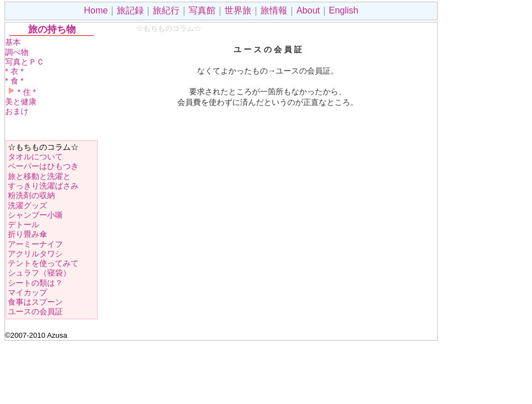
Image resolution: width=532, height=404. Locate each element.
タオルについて (35, 157)
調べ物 (17, 52)
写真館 (202, 10)
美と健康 (21, 102)
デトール (24, 224)
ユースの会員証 (35, 311)
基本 (13, 42)
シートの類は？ (35, 283)
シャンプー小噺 (35, 215)
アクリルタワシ (35, 254)
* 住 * (20, 92)
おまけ (17, 111)
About (308, 10)
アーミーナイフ (35, 244)
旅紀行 (166, 10)
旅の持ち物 (52, 29)
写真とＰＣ (25, 62)
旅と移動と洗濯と (39, 176)
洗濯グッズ (27, 205)
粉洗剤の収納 (31, 195)
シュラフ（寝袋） (39, 273)
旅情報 (274, 10)
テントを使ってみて (43, 263)
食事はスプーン (35, 302)
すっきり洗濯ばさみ (43, 186)
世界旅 (238, 10)
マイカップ (27, 292)
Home (96, 10)
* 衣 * (14, 71)
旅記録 (130, 10)
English (343, 10)
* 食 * (14, 81)
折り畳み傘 (27, 234)
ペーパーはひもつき (43, 166)
